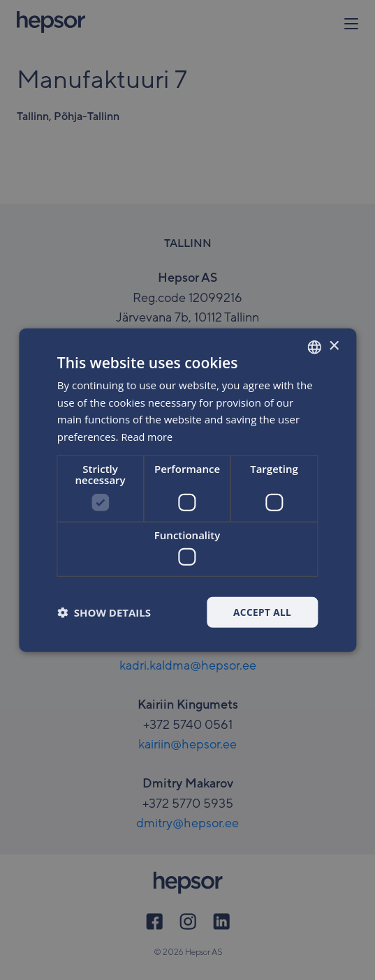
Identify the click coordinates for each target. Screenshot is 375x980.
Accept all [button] (262, 612)
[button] (104, 612)
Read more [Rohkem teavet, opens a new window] (148, 436)
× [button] (333, 346)
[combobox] (314, 347)
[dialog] (187, 490)
